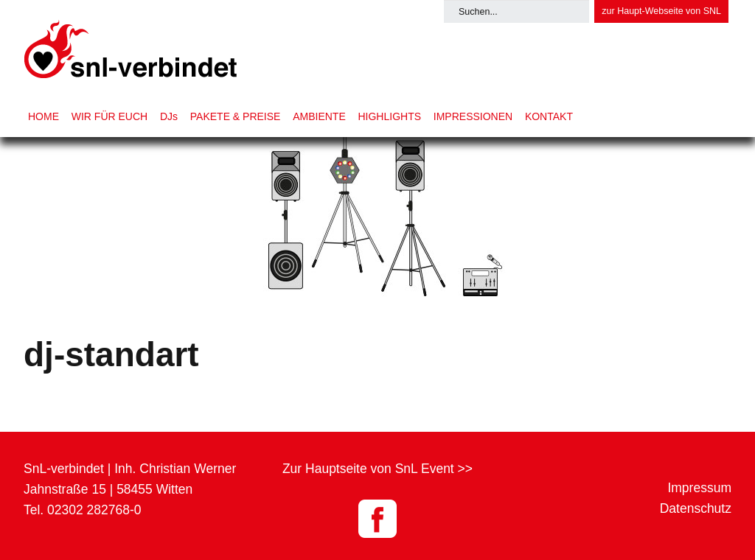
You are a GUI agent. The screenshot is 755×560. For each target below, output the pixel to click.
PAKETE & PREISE (236, 116)
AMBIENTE (319, 116)
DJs (169, 116)
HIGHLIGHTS (389, 116)
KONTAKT (549, 116)
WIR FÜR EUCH (109, 116)
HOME (44, 116)
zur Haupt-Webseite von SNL (661, 11)
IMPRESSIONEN (473, 116)
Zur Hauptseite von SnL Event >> (377, 469)
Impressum (699, 488)
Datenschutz (696, 508)
